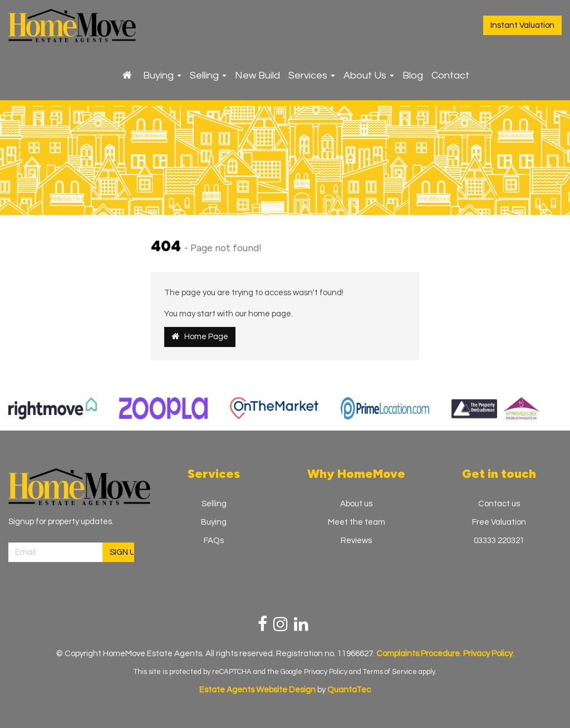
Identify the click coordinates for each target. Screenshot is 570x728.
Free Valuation (499, 522)
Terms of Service (390, 672)
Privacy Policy (326, 672)
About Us (369, 75)
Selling (208, 75)
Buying (162, 75)
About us (356, 504)
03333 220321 (499, 541)
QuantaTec (349, 690)
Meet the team (357, 522)
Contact (450, 75)
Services (312, 75)
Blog (413, 75)
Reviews (356, 541)
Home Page (200, 336)
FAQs (214, 541)
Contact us (499, 504)
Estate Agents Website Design (257, 690)
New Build (257, 75)
